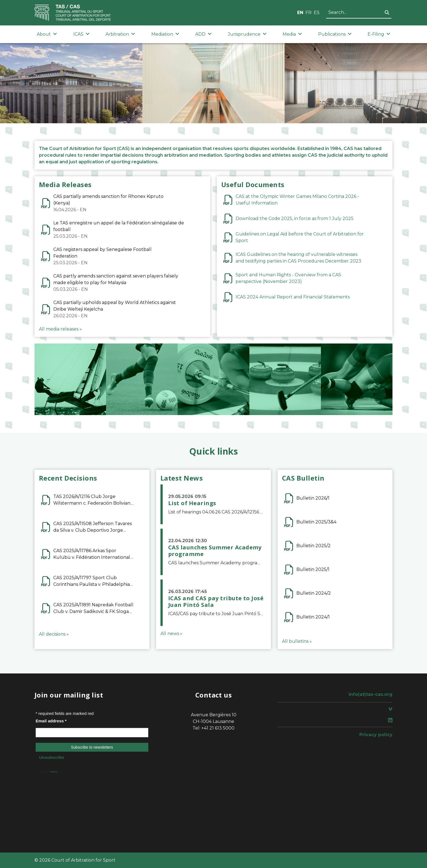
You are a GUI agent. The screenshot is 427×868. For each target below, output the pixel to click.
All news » (171, 634)
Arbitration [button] (120, 34)
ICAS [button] (81, 34)
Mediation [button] (165, 34)
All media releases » (60, 329)
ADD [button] (203, 34)
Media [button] (292, 34)
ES (317, 13)
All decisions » (54, 634)
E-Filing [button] (379, 34)
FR (309, 13)
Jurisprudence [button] (247, 34)
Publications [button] (335, 34)
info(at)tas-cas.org (371, 694)
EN (300, 13)
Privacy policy (376, 735)
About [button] (47, 34)
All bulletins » (297, 641)
